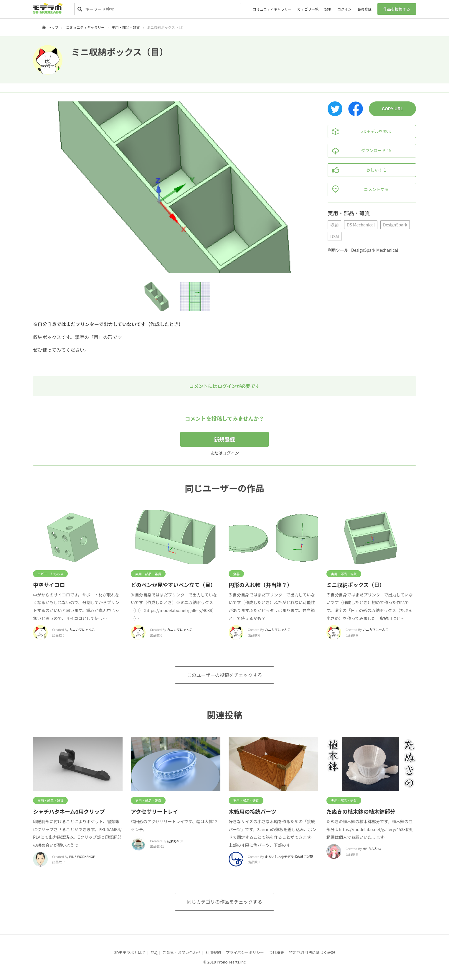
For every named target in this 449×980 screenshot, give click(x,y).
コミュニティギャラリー (272, 9)
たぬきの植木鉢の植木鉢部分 (361, 811)
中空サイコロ (49, 585)
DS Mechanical (361, 225)
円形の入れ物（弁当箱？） (260, 585)
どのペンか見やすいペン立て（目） (173, 585)
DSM (335, 236)
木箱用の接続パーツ (252, 811)
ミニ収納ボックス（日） (355, 585)
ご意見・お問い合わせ (181, 952)
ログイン (344, 9)
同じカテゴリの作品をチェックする (224, 902)
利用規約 (213, 952)
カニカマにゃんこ (82, 629)
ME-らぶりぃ (372, 849)
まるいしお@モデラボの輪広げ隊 (289, 856)
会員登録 (364, 9)
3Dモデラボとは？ (130, 952)
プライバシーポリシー (245, 952)
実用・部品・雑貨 (126, 27)
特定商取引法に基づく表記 (312, 952)
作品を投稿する (397, 9)
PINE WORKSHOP (82, 856)
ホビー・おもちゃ (50, 574)
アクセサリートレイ (155, 811)
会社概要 (276, 952)
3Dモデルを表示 (360, 131)
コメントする (358, 190)
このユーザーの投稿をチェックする (224, 675)
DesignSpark (395, 225)
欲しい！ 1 (357, 170)
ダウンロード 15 (360, 151)
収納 (334, 225)
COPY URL (392, 109)
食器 (236, 574)
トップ (53, 27)
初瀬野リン (175, 841)
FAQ (154, 952)
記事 (328, 9)
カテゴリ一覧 (308, 9)
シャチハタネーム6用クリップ (69, 811)
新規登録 (224, 439)
